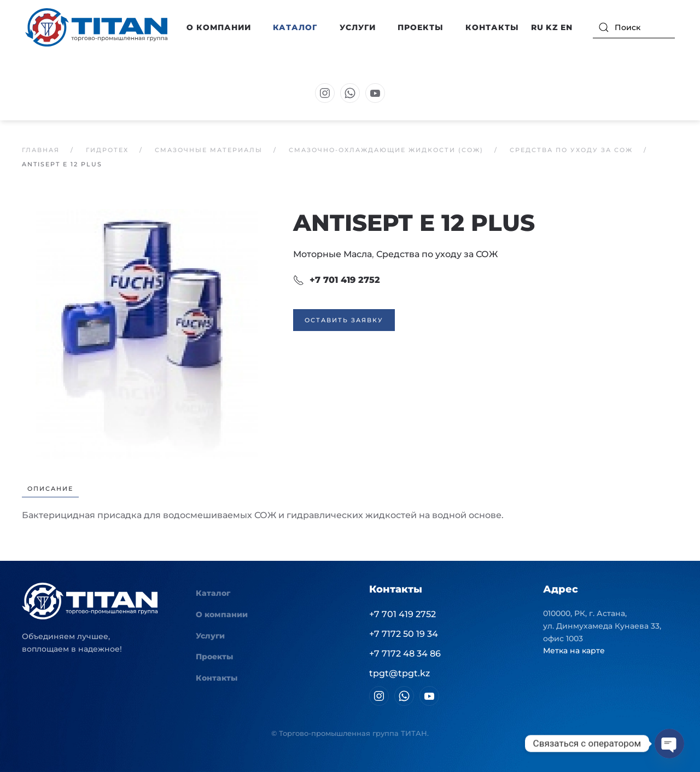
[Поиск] (634, 27)
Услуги (358, 27)
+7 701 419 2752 (337, 280)
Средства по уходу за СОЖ (437, 254)
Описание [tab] (50, 489)
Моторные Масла (332, 254)
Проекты (421, 27)
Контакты (492, 27)
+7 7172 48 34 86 (405, 654)
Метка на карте (574, 651)
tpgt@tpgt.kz (399, 673)
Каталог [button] (295, 27)
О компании (222, 614)
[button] (147, 333)
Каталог (213, 593)
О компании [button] (219, 27)
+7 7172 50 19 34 (404, 634)
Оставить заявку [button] (344, 320)
